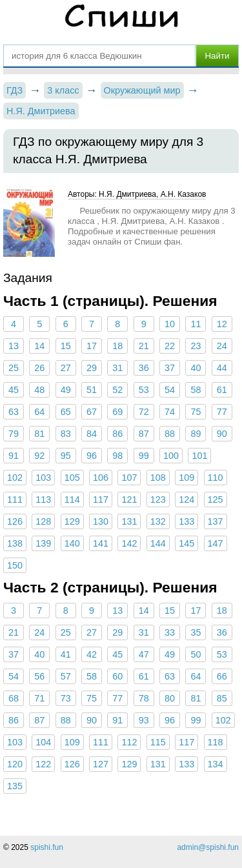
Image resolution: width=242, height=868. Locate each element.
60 (117, 676)
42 (92, 654)
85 (222, 698)
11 (196, 324)
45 (14, 390)
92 (39, 456)
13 (14, 346)
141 (101, 543)
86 (117, 434)
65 (66, 412)
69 (117, 412)
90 (222, 434)
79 (14, 434)
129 (72, 521)
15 (66, 346)
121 (129, 500)
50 (196, 654)
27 (66, 368)
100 (171, 456)
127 (101, 764)
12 (222, 324)
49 (66, 390)
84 (92, 434)
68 (14, 698)
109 (187, 478)
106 (101, 478)
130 (101, 521)
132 (158, 521)
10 (170, 324)
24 (222, 346)
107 (129, 478)
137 (216, 521)
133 (187, 521)
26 (39, 368)
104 (43, 742)
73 (66, 698)
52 (117, 390)
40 (196, 368)
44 (222, 368)
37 (170, 368)
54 (170, 390)
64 (39, 412)
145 (187, 543)
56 (39, 676)
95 (66, 456)
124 (187, 500)
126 (15, 521)
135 (15, 786)
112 (129, 742)
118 (216, 742)
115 (158, 742)
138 (15, 543)
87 (144, 434)
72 (144, 412)
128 (43, 521)
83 (66, 434)
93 (144, 720)
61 (222, 390)
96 (92, 456)
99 (144, 456)
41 (66, 654)
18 (117, 346)
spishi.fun (47, 847)
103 (43, 478)
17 (92, 346)
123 (158, 500)
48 (39, 390)
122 (43, 764)
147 (216, 543)
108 (158, 478)
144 (158, 543)
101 (199, 456)
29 (92, 368)
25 (14, 368)
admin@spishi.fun (208, 847)
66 (222, 676)
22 (170, 346)
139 (43, 543)
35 (196, 632)
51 (92, 390)
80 (170, 698)
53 (144, 390)
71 (39, 698)
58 (196, 390)
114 (72, 500)
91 (14, 456)
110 (216, 478)
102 (15, 478)
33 (170, 632)
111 (15, 500)
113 (43, 500)
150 (15, 565)
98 (117, 456)
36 (144, 368)
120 (15, 764)
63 (14, 412)
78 (144, 698)
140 (72, 543)
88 (170, 434)
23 (196, 346)
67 (92, 412)
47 (144, 654)
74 (170, 412)
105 (72, 478)
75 (196, 412)
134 (216, 764)
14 (39, 346)
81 (39, 434)
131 (129, 521)
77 (222, 412)
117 (101, 500)
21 (144, 346)
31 (117, 368)
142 (129, 543)
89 (196, 434)
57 (66, 676)
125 (216, 500)
